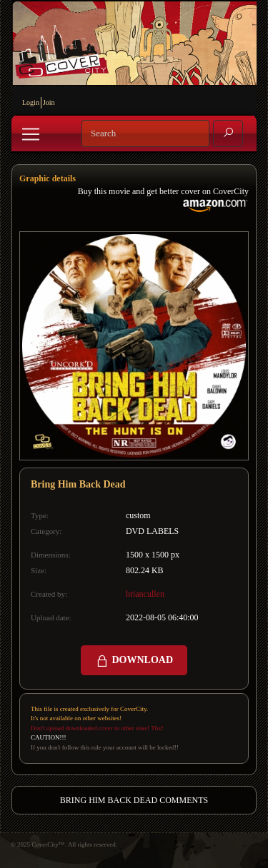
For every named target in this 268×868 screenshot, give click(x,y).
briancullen (145, 594)
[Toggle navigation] (31, 134)
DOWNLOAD (134, 661)
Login (31, 102)
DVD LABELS (152, 531)
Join (49, 102)
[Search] (145, 133)
